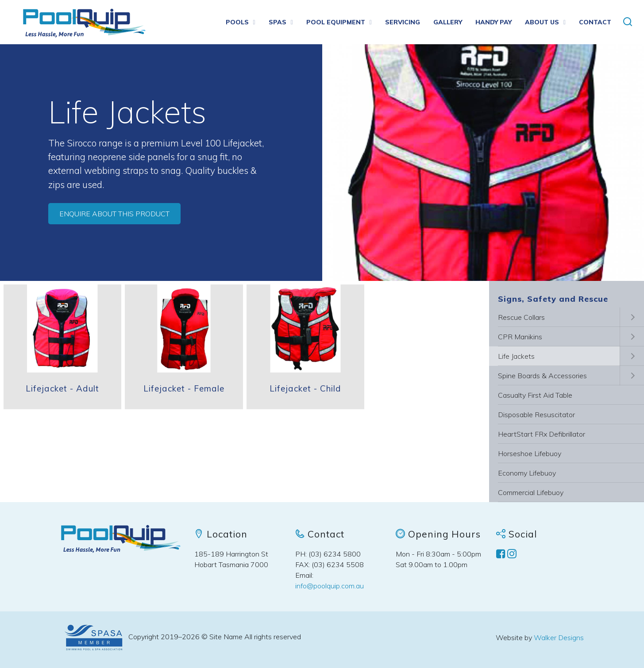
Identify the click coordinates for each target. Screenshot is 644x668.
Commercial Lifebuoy (531, 492)
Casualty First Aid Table (535, 395)
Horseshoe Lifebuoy (530, 453)
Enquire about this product (114, 214)
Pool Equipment (336, 22)
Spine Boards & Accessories (542, 376)
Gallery (448, 22)
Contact (595, 22)
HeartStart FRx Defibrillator (542, 434)
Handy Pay (494, 22)
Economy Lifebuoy (527, 473)
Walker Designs (559, 637)
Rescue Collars (521, 317)
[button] (628, 22)
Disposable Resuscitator (536, 415)
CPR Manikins (520, 337)
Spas (278, 22)
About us (542, 22)
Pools (237, 22)
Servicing (403, 22)
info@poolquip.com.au (330, 586)
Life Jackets (516, 356)
